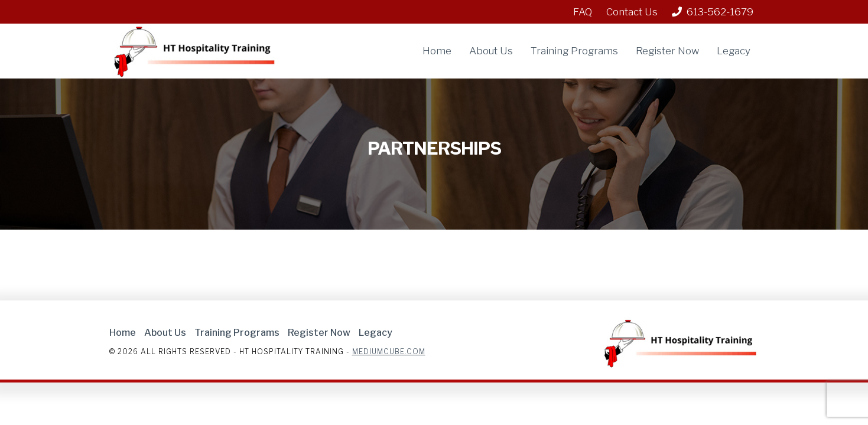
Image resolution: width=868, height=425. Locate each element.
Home (437, 51)
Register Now (667, 51)
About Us (491, 51)
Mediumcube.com (389, 352)
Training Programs (574, 51)
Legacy (734, 51)
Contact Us (632, 12)
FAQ (583, 12)
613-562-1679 (713, 12)
